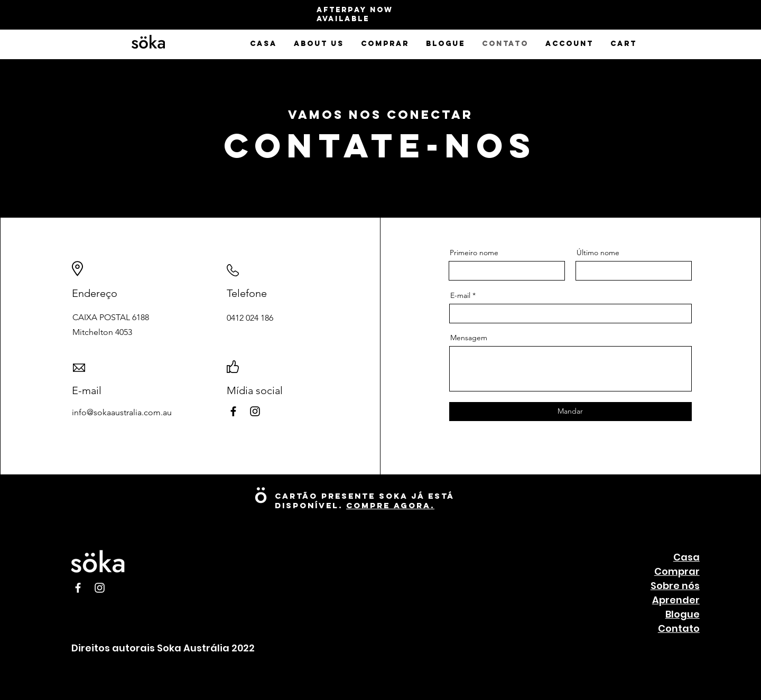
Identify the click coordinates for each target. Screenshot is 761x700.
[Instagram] (255, 411)
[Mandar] (570, 412)
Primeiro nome (474, 253)
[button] (319, 44)
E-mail (460, 295)
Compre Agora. (390, 505)
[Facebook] (233, 411)
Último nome (598, 253)
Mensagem (469, 338)
